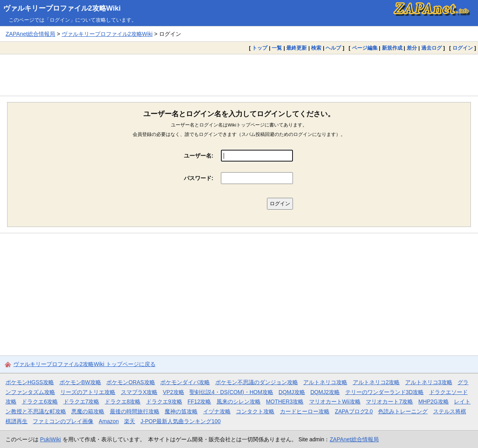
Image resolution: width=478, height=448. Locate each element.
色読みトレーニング (403, 411)
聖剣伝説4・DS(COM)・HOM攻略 (231, 392)
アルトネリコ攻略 (325, 382)
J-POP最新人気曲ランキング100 (181, 421)
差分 (412, 48)
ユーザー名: (199, 156)
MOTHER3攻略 (285, 402)
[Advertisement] (239, 75)
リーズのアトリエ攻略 (88, 392)
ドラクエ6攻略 (40, 402)
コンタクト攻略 (255, 411)
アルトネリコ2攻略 (376, 382)
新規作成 (392, 48)
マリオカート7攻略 (389, 402)
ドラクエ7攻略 (82, 402)
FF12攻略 (199, 402)
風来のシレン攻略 (239, 402)
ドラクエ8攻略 (123, 402)
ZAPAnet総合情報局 (30, 34)
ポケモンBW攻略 (80, 382)
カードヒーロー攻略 (305, 411)
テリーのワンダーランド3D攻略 (385, 392)
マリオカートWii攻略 (335, 402)
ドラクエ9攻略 (164, 402)
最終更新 (296, 48)
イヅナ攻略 (217, 411)
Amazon (109, 421)
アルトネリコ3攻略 (429, 382)
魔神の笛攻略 (181, 411)
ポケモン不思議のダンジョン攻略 (257, 382)
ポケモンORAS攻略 (131, 382)
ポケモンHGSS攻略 (30, 382)
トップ (260, 48)
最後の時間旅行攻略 (135, 411)
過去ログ (432, 48)
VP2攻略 (174, 392)
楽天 (130, 421)
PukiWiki (51, 439)
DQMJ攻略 (292, 392)
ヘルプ (333, 48)
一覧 (277, 48)
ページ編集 (365, 48)
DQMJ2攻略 (325, 392)
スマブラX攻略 (139, 392)
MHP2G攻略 (434, 402)
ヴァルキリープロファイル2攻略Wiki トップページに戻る (84, 364)
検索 (316, 48)
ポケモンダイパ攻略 (185, 382)
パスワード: (199, 178)
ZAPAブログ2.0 (354, 411)
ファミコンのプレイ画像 (63, 421)
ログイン (463, 48)
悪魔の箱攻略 (88, 411)
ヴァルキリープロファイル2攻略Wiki (62, 8)
